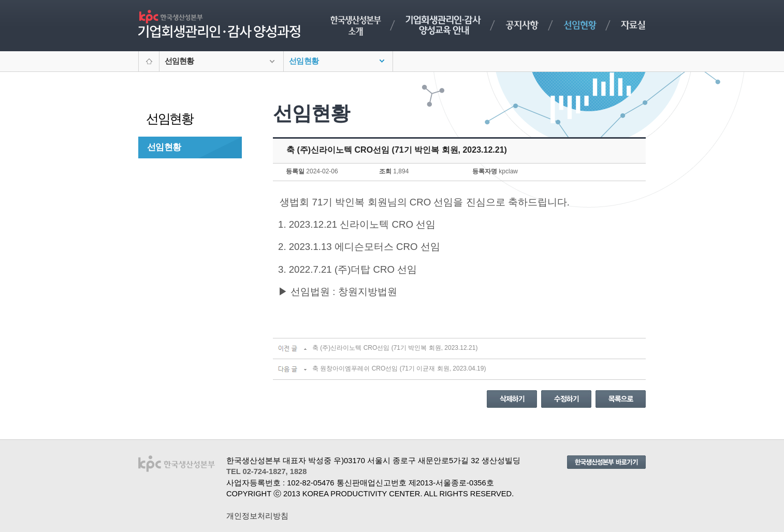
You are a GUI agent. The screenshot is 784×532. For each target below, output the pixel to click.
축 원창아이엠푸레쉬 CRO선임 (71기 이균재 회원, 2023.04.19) (399, 368)
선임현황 (164, 147)
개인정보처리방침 (257, 516)
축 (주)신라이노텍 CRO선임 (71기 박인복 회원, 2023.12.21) (395, 348)
